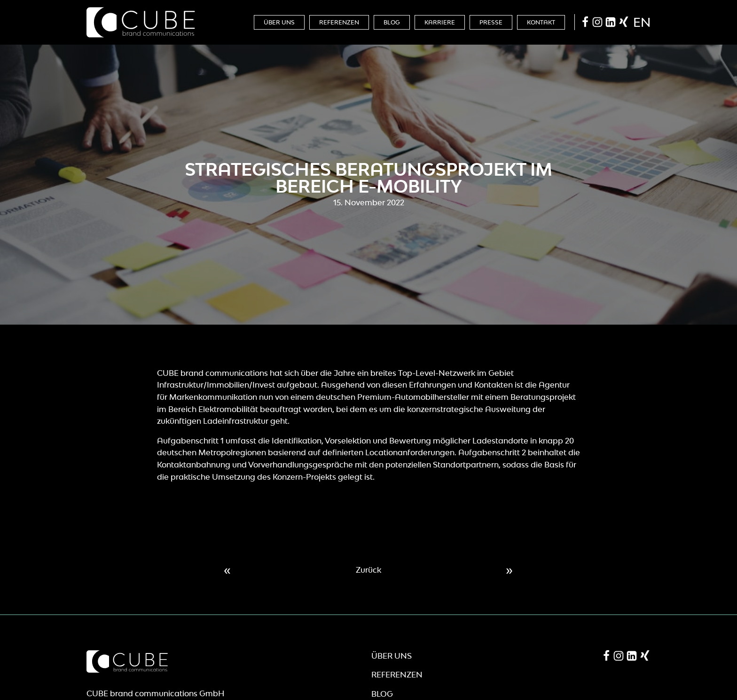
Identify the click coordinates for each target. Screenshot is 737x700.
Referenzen (339, 22)
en (642, 22)
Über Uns (279, 22)
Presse (491, 22)
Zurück (368, 570)
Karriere (440, 22)
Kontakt (541, 22)
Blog (392, 22)
